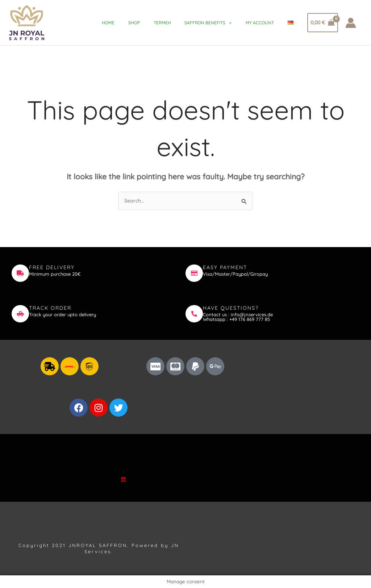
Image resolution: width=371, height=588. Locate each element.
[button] (124, 479)
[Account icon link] (351, 23)
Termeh (171, 23)
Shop (145, 23)
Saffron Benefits (214, 23)
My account (264, 23)
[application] (235, 23)
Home (121, 23)
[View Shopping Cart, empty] (323, 23)
